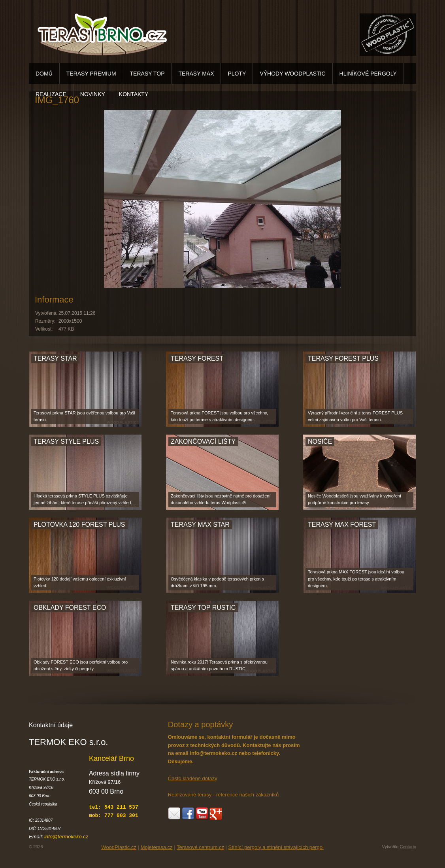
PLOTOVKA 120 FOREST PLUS (79, 525)
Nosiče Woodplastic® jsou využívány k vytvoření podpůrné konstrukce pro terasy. (354, 499)
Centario (408, 847)
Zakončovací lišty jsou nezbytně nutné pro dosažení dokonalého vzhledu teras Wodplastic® (221, 499)
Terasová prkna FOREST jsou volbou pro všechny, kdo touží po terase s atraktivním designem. (219, 416)
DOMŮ (44, 74)
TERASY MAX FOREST (342, 525)
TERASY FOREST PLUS (343, 358)
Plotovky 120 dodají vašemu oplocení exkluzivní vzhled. (80, 582)
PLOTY (237, 74)
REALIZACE (51, 94)
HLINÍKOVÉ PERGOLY (368, 74)
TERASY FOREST (197, 358)
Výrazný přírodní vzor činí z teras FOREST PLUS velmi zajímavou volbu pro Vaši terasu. (355, 416)
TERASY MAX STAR (200, 525)
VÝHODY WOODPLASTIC (292, 74)
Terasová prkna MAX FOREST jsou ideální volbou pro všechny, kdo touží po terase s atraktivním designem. (356, 579)
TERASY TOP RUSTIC (203, 608)
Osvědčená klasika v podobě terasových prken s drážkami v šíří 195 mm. (217, 582)
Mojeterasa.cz (157, 847)
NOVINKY (93, 94)
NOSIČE (320, 442)
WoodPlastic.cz (119, 847)
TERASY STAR (55, 358)
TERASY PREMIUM (91, 74)
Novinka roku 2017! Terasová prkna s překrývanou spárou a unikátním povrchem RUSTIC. (219, 666)
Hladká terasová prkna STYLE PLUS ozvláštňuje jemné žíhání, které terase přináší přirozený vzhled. (83, 499)
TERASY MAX (196, 74)
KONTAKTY (134, 94)
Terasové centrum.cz (200, 847)
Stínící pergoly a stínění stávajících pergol (276, 847)
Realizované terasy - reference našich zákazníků (223, 795)
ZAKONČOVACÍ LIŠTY (203, 442)
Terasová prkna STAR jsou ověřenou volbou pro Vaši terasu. (84, 416)
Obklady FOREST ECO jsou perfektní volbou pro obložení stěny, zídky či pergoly (81, 666)
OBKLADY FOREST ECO (70, 608)
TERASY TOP (147, 74)
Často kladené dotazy (193, 778)
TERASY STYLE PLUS (66, 442)
